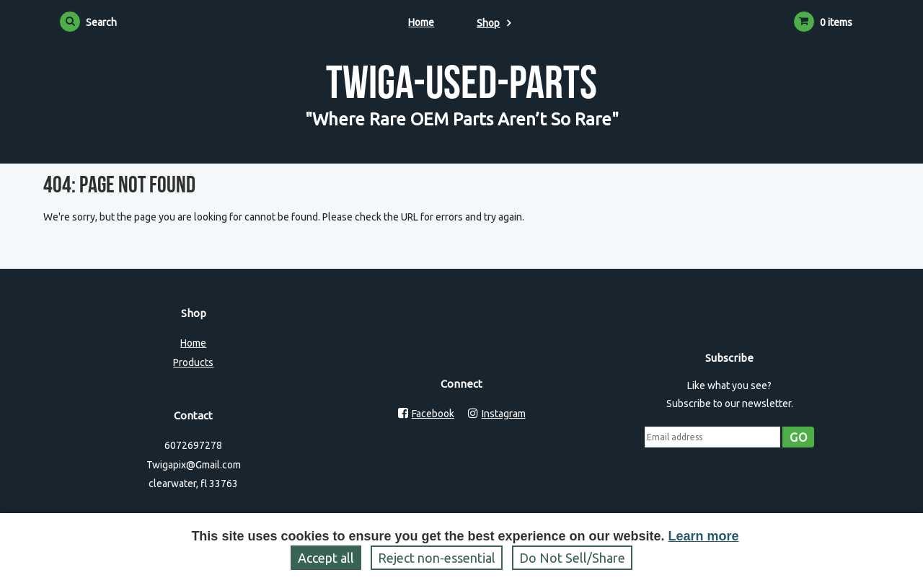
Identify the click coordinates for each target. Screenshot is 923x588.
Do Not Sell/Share (572, 558)
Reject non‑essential (437, 558)
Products (193, 362)
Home (421, 22)
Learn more (704, 536)
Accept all (326, 558)
